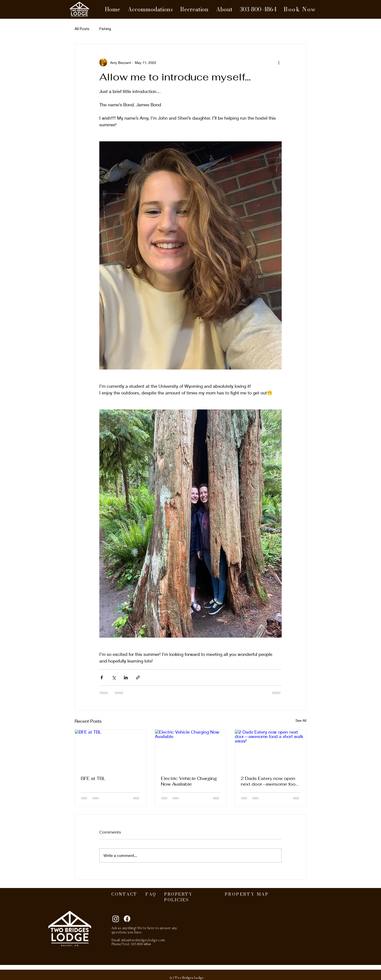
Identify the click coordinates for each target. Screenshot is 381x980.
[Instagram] (116, 919)
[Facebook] (127, 919)
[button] (150, 9)
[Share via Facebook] (102, 677)
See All (301, 720)
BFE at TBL (93, 778)
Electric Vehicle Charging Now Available (189, 781)
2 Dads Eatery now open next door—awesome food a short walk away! (270, 781)
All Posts (82, 29)
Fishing (105, 29)
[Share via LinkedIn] (126, 677)
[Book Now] (300, 9)
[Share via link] (138, 677)
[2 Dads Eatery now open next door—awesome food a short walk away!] (270, 750)
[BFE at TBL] (111, 750)
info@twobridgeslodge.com (143, 940)
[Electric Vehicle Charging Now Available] (191, 750)
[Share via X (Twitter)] (114, 677)
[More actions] (279, 62)
